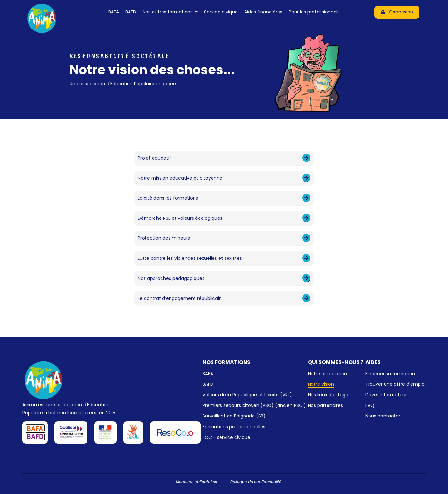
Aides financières (263, 12)
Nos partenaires (325, 405)
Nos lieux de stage (328, 395)
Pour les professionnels (314, 12)
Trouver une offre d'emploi (395, 384)
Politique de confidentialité (256, 482)
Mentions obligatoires (196, 482)
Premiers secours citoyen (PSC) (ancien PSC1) (254, 405)
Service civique (221, 12)
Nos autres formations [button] (168, 12)
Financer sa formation (390, 374)
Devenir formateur (386, 395)
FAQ (370, 405)
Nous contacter (383, 416)
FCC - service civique (226, 437)
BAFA (114, 12)
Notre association (328, 374)
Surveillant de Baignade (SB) (234, 416)
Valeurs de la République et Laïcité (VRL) (247, 395)
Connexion (397, 12)
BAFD (131, 12)
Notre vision (321, 384)
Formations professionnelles (234, 427)
